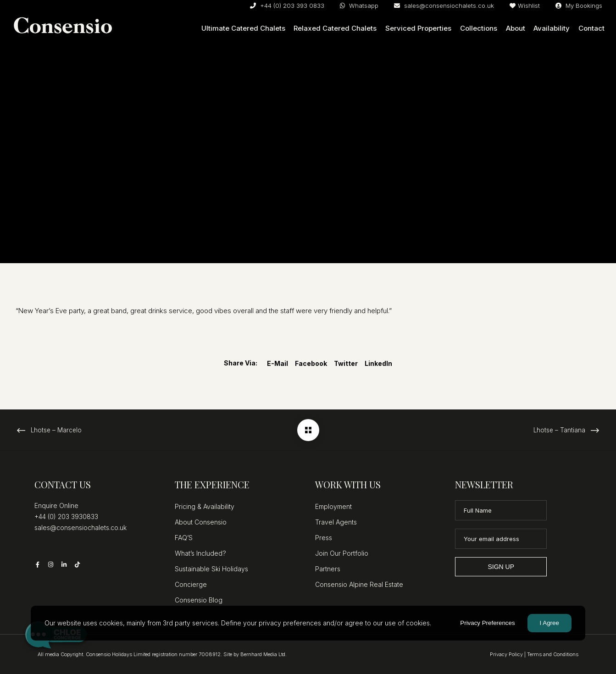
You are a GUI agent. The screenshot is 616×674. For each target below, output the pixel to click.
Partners (328, 569)
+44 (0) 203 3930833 (66, 517)
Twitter (346, 363)
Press (324, 538)
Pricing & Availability (205, 506)
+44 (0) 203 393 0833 (287, 6)
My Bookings (579, 6)
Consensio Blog (199, 600)
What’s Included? (200, 553)
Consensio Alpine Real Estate (359, 584)
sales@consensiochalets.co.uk (444, 6)
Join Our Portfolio (342, 553)
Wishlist (525, 6)
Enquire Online (56, 505)
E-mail (277, 363)
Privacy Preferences (487, 623)
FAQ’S (184, 538)
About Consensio (201, 522)
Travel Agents (336, 522)
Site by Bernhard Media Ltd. (255, 654)
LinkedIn (378, 363)
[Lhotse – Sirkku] (308, 430)
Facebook (311, 363)
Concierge (191, 584)
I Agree (549, 623)
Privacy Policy (506, 654)
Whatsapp (359, 6)
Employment (333, 506)
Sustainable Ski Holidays (211, 569)
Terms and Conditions (553, 654)
